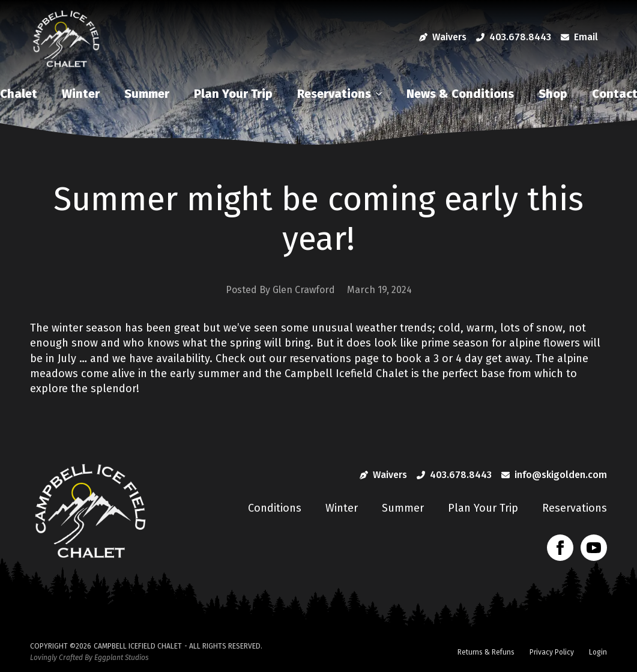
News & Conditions (460, 94)
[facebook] (560, 548)
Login (598, 652)
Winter (81, 94)
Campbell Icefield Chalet (138, 646)
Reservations (334, 94)
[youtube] (594, 548)
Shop (553, 94)
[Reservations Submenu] (382, 94)
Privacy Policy (552, 652)
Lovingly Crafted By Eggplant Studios (89, 658)
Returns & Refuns (486, 652)
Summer (147, 94)
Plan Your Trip (233, 94)
